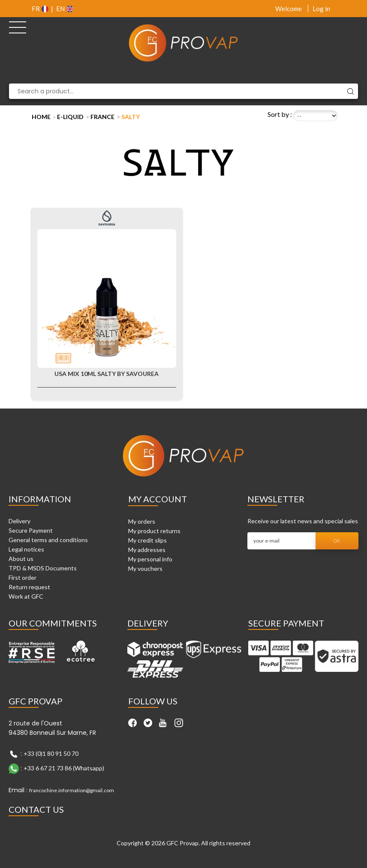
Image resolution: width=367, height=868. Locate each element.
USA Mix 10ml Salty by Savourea (107, 374)
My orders (142, 521)
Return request (29, 587)
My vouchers (145, 568)
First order (23, 577)
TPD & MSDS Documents (43, 568)
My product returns (154, 531)
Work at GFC (26, 596)
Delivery (20, 521)
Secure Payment (31, 530)
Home (41, 117)
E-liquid (70, 117)
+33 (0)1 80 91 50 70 (51, 753)
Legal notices (26, 549)
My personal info (150, 559)
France (102, 117)
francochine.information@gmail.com (72, 790)
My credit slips (147, 540)
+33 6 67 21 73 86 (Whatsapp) (64, 768)
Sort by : (280, 114)
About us (21, 559)
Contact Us (36, 809)
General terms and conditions (48, 540)
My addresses (147, 550)
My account (158, 499)
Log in (321, 9)
